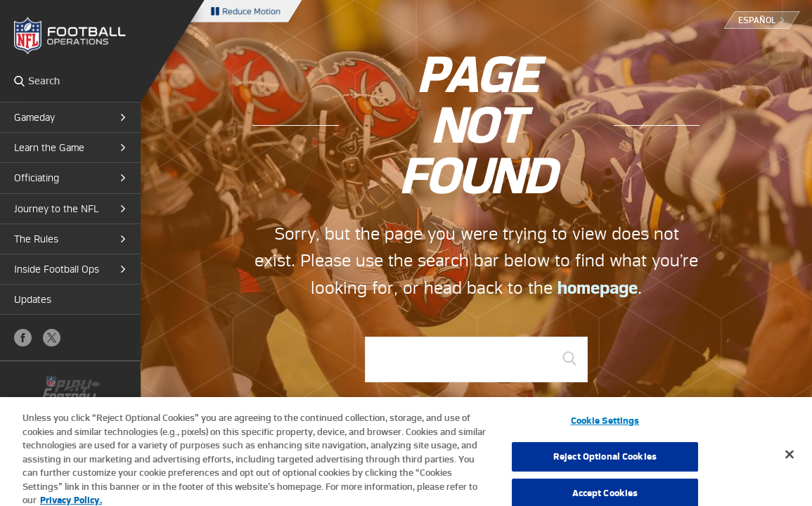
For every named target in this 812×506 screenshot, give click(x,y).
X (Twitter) (52, 338)
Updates (33, 299)
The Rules (36, 239)
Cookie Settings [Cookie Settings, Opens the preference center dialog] (605, 425)
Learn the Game (49, 148)
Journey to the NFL (56, 209)
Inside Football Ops (57, 269)
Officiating (37, 178)
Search (19, 81)
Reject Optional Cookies (605, 460)
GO (569, 358)
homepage (598, 288)
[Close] (790, 458)
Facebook (23, 338)
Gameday (34, 117)
